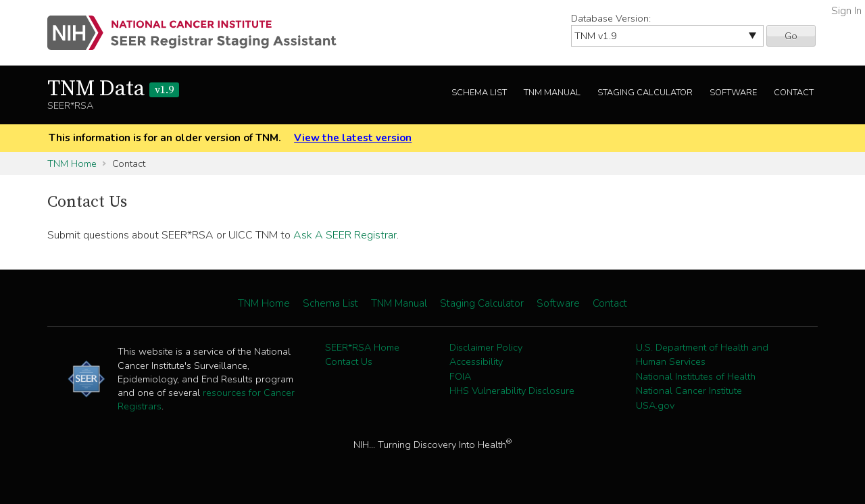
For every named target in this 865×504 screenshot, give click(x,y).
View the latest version (353, 138)
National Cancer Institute (689, 390)
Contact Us (349, 361)
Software (733, 93)
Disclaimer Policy (486, 347)
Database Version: (611, 18)
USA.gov (655, 405)
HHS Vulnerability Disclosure (512, 390)
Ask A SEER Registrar (345, 235)
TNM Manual (552, 93)
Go (791, 36)
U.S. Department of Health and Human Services (702, 355)
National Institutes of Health (696, 376)
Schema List (479, 93)
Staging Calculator (645, 93)
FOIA (460, 376)
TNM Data (113, 89)
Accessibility (476, 361)
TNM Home (72, 163)
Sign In (846, 11)
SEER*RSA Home (362, 347)
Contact (794, 93)
